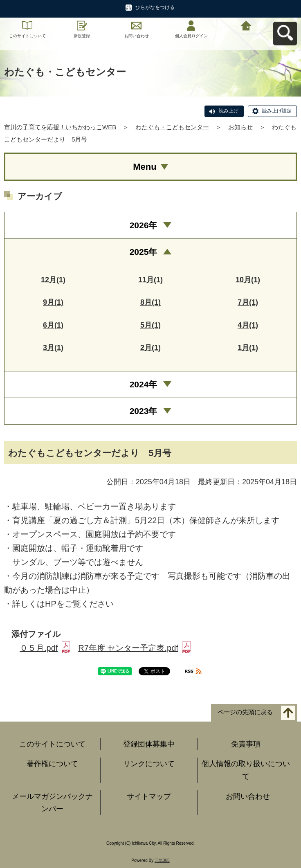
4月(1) (248, 325)
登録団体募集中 (149, 744)
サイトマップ (149, 796)
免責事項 (246, 744)
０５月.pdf (45, 648)
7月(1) (248, 302)
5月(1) (150, 325)
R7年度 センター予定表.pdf (134, 648)
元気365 (162, 860)
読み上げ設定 (277, 111)
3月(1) (53, 348)
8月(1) (150, 302)
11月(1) (150, 280)
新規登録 (82, 36)
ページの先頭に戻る (245, 712)
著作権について (52, 764)
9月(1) (53, 302)
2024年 (144, 384)
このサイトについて (27, 36)
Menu (145, 167)
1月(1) (248, 348)
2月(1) (150, 348)
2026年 (144, 225)
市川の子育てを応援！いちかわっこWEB (60, 127)
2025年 (144, 252)
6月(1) (53, 325)
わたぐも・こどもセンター (172, 127)
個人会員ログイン (191, 36)
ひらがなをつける (155, 7)
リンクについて (149, 764)
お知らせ (240, 127)
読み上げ (229, 111)
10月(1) (248, 280)
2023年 (144, 411)
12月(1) (53, 280)
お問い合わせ (137, 36)
